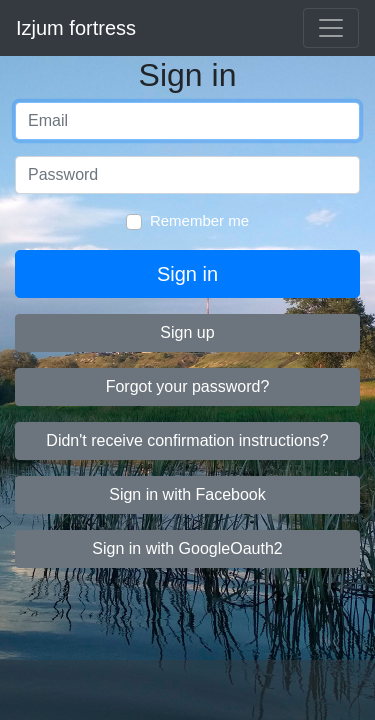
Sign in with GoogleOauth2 (187, 548)
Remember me (199, 220)
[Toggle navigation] (331, 28)
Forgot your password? (188, 386)
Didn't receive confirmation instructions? (187, 440)
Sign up (187, 332)
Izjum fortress (76, 28)
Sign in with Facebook (187, 494)
